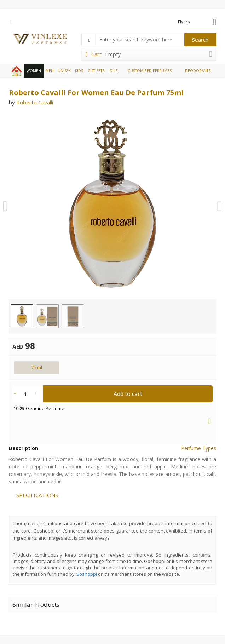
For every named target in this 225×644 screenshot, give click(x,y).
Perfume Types (199, 448)
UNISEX (64, 71)
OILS (113, 71)
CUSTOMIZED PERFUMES (150, 71)
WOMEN (34, 71)
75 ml (37, 367)
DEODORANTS (198, 71)
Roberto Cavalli (35, 102)
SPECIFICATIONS (37, 495)
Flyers (184, 22)
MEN (50, 71)
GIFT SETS (96, 71)
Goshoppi (86, 574)
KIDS (79, 71)
